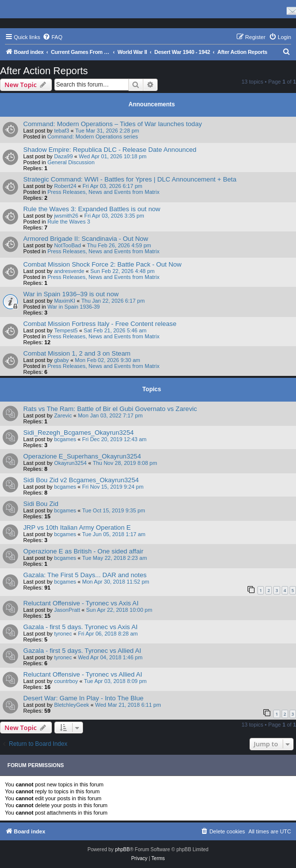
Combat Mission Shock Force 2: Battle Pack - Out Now (102, 264)
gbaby (61, 360)
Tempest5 (66, 330)
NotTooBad (67, 245)
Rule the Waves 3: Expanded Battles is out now (92, 209)
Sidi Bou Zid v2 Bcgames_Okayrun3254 (81, 480)
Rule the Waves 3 (69, 222)
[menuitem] (52, 37)
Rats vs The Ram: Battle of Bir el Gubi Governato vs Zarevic (110, 409)
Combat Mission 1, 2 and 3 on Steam (77, 353)
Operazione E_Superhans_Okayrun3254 (82, 456)
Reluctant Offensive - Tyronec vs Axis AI (81, 603)
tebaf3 (62, 131)
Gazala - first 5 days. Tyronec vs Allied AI (82, 651)
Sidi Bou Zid (41, 504)
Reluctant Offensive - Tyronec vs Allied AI (83, 674)
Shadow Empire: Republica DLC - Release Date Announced (110, 150)
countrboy (66, 681)
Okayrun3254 (70, 463)
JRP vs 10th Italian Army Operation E (77, 527)
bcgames (65, 439)
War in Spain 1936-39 (74, 307)
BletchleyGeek (71, 705)
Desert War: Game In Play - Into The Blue (83, 698)
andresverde (69, 271)
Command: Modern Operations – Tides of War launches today (113, 124)
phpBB (123, 849)
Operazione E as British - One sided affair (83, 551)
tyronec (63, 634)
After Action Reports (44, 71)
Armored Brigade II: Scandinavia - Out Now (86, 239)
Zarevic (63, 415)
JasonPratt (67, 610)
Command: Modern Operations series (93, 137)
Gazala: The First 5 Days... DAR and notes (85, 575)
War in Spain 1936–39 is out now (71, 294)
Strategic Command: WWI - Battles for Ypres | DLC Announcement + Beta (130, 179)
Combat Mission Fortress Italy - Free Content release (100, 324)
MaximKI (64, 301)
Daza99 (63, 156)
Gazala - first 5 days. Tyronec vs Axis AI (80, 627)
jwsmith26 (66, 216)
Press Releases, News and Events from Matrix (104, 192)
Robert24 (65, 186)
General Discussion (71, 162)
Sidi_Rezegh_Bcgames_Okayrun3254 (79, 433)
